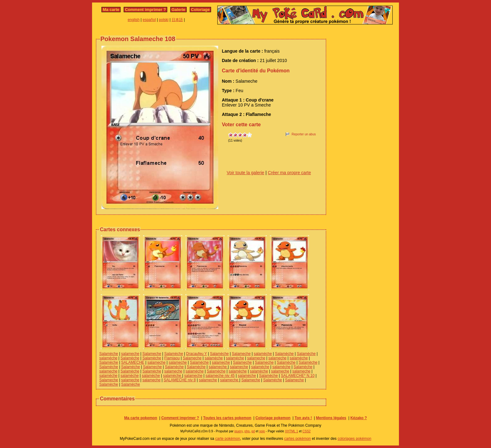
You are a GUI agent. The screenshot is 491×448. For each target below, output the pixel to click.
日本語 (177, 20)
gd (253, 431)
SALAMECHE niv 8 (180, 380)
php (247, 431)
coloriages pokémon (354, 439)
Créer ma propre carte (289, 173)
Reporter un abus (304, 134)
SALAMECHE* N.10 (298, 376)
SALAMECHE (133, 362)
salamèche (263, 354)
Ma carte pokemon (140, 418)
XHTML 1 (292, 431)
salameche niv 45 (220, 376)
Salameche (152, 354)
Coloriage (200, 10)
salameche (130, 354)
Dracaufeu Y (196, 354)
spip (262, 431)
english (134, 20)
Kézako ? (359, 418)
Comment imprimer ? (145, 10)
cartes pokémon (297, 439)
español (149, 20)
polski (164, 20)
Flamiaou (172, 358)
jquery (238, 431)
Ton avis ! (303, 418)
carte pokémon (227, 439)
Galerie (178, 10)
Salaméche (199, 362)
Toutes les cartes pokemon (227, 418)
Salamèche (109, 354)
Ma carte (111, 10)
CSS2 (307, 431)
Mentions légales (331, 418)
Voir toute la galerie (246, 173)
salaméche (108, 358)
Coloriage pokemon (273, 418)
